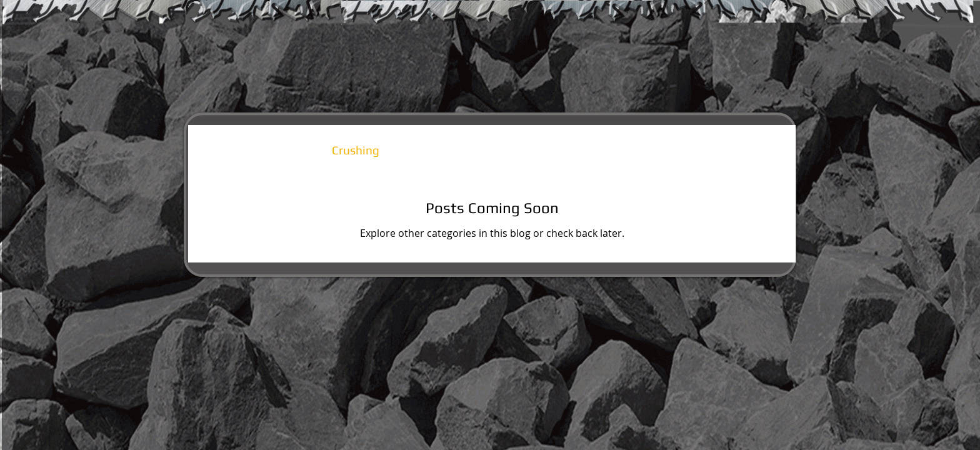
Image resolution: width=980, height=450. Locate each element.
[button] (767, 152)
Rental (289, 150)
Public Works (439, 150)
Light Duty (527, 150)
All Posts (224, 150)
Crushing (356, 150)
